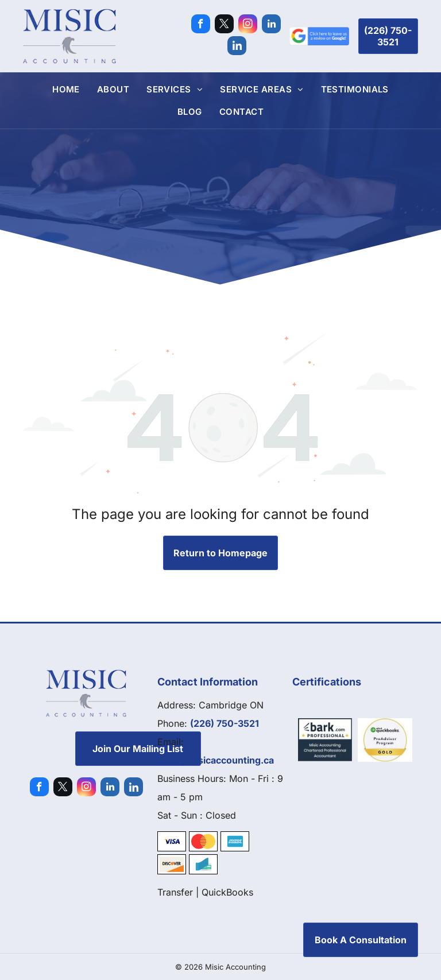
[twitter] (224, 25)
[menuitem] (66, 89)
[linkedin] (271, 25)
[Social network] (237, 47)
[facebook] (201, 25)
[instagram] (248, 25)
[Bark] (325, 740)
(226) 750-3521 (225, 723)
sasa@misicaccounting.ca (216, 760)
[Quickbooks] (385, 740)
